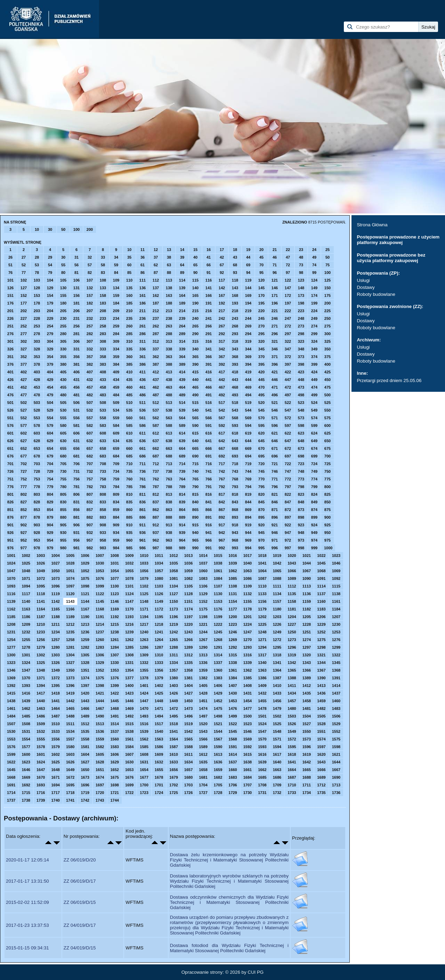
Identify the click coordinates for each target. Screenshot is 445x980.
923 (301, 525)
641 (209, 441)
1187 (41, 617)
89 (182, 273)
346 (275, 349)
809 (116, 494)
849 (314, 502)
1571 (277, 739)
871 (275, 510)
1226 (277, 624)
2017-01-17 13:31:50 (27, 881)
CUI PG (256, 972)
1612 (203, 754)
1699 (129, 785)
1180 (277, 609)
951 (10, 540)
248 (301, 318)
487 (156, 395)
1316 (248, 655)
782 (90, 487)
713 (169, 464)
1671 (55, 777)
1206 (321, 617)
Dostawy (366, 287)
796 (275, 487)
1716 (41, 793)
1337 (218, 663)
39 (182, 257)
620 (261, 433)
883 (103, 517)
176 (10, 303)
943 (235, 533)
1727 (203, 793)
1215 (114, 624)
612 (156, 433)
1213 (85, 624)
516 (209, 403)
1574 (321, 739)
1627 (85, 762)
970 (261, 540)
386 (143, 364)
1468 (114, 708)
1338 (233, 663)
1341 (277, 663)
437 (156, 380)
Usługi (363, 280)
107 (90, 280)
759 (116, 479)
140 (195, 288)
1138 (336, 594)
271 (275, 326)
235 (129, 318)
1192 (114, 617)
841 (209, 502)
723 (301, 464)
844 (248, 502)
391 (209, 364)
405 (63, 372)
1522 (233, 724)
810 (129, 494)
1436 (321, 693)
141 (209, 288)
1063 (248, 571)
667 (222, 448)
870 (261, 510)
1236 (85, 632)
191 (209, 303)
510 (129, 403)
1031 (114, 563)
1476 (233, 708)
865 (195, 510)
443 (235, 380)
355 (63, 357)
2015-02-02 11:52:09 (27, 902)
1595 (292, 747)
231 (76, 318)
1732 (277, 793)
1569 (248, 739)
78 (37, 273)
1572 (292, 739)
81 (76, 273)
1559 (100, 739)
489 (182, 395)
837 (156, 502)
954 (50, 540)
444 (248, 380)
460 (129, 387)
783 (103, 487)
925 (327, 525)
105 (63, 280)
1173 (173, 609)
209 (116, 311)
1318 (277, 655)
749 (314, 471)
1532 (41, 731)
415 (195, 372)
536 (143, 410)
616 (209, 433)
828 (37, 502)
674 (314, 448)
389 (182, 364)
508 (103, 403)
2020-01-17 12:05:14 (27, 860)
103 (37, 280)
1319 (292, 655)
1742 (85, 800)
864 (182, 510)
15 (195, 250)
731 (76, 471)
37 (156, 257)
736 (143, 471)
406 (76, 372)
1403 (173, 686)
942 (222, 533)
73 (301, 265)
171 (275, 295)
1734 (307, 793)
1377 (129, 678)
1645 (11, 770)
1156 (262, 601)
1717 (55, 793)
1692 (26, 785)
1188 (55, 617)
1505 (321, 716)
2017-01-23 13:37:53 (27, 925)
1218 (159, 624)
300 (327, 334)
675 (327, 448)
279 (50, 334)
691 (209, 456)
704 (50, 464)
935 (129, 533)
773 (301, 479)
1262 (129, 640)
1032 (129, 563)
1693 (41, 785)
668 (235, 448)
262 (156, 326)
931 (76, 533)
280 (63, 334)
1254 (11, 640)
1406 (218, 686)
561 (143, 418)
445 (261, 380)
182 (90, 303)
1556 (55, 739)
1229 (321, 624)
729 (50, 471)
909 (116, 525)
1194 (144, 617)
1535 (85, 731)
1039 (233, 563)
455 (63, 387)
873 (301, 510)
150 (327, 288)
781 (76, 487)
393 (235, 364)
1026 (41, 563)
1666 (321, 770)
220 (261, 311)
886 (143, 517)
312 (156, 341)
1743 (100, 800)
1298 (321, 647)
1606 (114, 754)
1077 (114, 578)
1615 (248, 754)
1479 (277, 708)
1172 (159, 609)
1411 (292, 686)
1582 (100, 747)
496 (275, 395)
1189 (70, 617)
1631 (144, 762)
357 (90, 357)
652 (24, 448)
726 (10, 471)
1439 (26, 701)
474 (314, 387)
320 (261, 341)
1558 (85, 739)
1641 (292, 762)
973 (301, 540)
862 (156, 510)
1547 (262, 731)
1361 (233, 670)
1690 (336, 777)
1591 (233, 747)
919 (248, 525)
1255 (26, 640)
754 (50, 479)
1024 (11, 563)
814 (182, 494)
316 (209, 341)
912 (156, 525)
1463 (41, 708)
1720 (100, 793)
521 (275, 403)
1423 (129, 693)
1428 (203, 693)
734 (116, 471)
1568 (233, 739)
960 (129, 540)
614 (182, 433)
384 (116, 364)
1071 (26, 578)
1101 (129, 586)
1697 (100, 785)
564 (182, 418)
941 (209, 533)
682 (90, 456)
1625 (55, 762)
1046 (336, 563)
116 (209, 280)
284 (116, 334)
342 (222, 349)
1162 (11, 609)
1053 (100, 571)
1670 (41, 777)
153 (37, 295)
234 (116, 318)
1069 (336, 571)
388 (169, 364)
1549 (292, 731)
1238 (114, 632)
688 (169, 456)
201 (10, 311)
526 (10, 410)
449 (314, 380)
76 (10, 273)
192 (222, 303)
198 (301, 303)
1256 (41, 640)
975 (327, 540)
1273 (292, 640)
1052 (85, 571)
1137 (321, 594)
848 (301, 502)
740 (195, 471)
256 (76, 326)
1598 (336, 747)
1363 (262, 670)
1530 (11, 731)
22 (288, 250)
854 (50, 510)
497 (288, 395)
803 (37, 494)
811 (143, 494)
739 (182, 471)
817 (222, 494)
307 (90, 341)
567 (222, 418)
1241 (159, 632)
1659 (218, 770)
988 (169, 548)
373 (301, 357)
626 (10, 441)
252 (24, 326)
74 (314, 265)
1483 (336, 708)
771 (275, 479)
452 (24, 387)
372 (288, 357)
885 (129, 517)
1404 (188, 686)
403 (37, 372)
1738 (26, 800)
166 (209, 295)
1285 (129, 647)
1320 (307, 655)
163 (169, 295)
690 (195, 456)
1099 (100, 586)
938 (169, 533)
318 (235, 341)
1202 (262, 617)
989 (182, 548)
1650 (85, 770)
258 (103, 326)
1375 (100, 678)
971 (275, 540)
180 (63, 303)
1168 (100, 609)
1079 (144, 578)
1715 (26, 793)
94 (248, 273)
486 (143, 395)
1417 (41, 693)
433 (103, 380)
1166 (70, 609)
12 (156, 250)
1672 (70, 777)
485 (129, 395)
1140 (26, 601)
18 (235, 250)
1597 (321, 747)
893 (235, 517)
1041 (262, 563)
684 (116, 456)
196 (275, 303)
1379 (159, 678)
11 (143, 250)
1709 (277, 785)
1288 (173, 647)
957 (90, 540)
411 (143, 372)
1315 (233, 655)
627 (24, 441)
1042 (277, 563)
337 (156, 349)
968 (235, 540)
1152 (203, 601)
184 (116, 303)
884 (116, 517)
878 (37, 517)
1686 (277, 777)
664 (182, 448)
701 (10, 464)
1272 (277, 640)
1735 (321, 793)
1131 (233, 594)
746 (275, 471)
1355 (144, 670)
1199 (218, 617)
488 (169, 395)
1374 (85, 678)
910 (129, 525)
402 (24, 372)
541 (209, 410)
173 (301, 295)
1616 (262, 754)
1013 (188, 556)
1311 (173, 655)
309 (116, 341)
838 (169, 502)
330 (63, 349)
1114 (321, 586)
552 (24, 418)
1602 (55, 754)
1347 (26, 670)
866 (209, 510)
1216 (129, 624)
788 (169, 487)
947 (288, 533)
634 (116, 441)
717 (222, 464)
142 (222, 288)
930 (63, 533)
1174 (188, 609)
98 (301, 273)
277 (24, 334)
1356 (159, 670)
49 (314, 257)
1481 (307, 708)
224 (314, 311)
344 (248, 349)
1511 (70, 724)
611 (143, 433)
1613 (218, 754)
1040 (248, 563)
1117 (26, 594)
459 (116, 387)
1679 (173, 777)
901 (10, 525)
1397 (85, 686)
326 (10, 349)
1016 (233, 556)
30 (50, 229)
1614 (233, 754)
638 (169, 441)
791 (209, 487)
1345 (336, 663)
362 (156, 357)
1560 (114, 739)
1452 (218, 701)
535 (129, 410)
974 (314, 540)
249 (314, 318)
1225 (262, 624)
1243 (188, 632)
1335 (188, 663)
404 (50, 372)
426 (10, 380)
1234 (55, 632)
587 (156, 426)
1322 (336, 655)
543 (235, 410)
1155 (248, 601)
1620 (321, 754)
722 (288, 464)
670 (261, 448)
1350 (70, 670)
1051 (70, 571)
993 (235, 548)
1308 (129, 655)
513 (169, 403)
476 (10, 395)
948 (301, 533)
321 (275, 341)
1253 (336, 632)
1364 (277, 670)
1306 (100, 655)
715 (195, 464)
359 (116, 357)
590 (195, 426)
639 (182, 441)
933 (103, 533)
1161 (336, 601)
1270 (248, 640)
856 (76, 510)
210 (129, 311)
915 (195, 525)
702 (24, 464)
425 (327, 372)
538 (169, 410)
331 (76, 349)
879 (50, 517)
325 (327, 341)
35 (129, 257)
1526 (292, 724)
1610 (173, 754)
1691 (11, 785)
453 (37, 387)
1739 (41, 800)
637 (156, 441)
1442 (70, 701)
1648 (55, 770)
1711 (307, 785)
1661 (248, 770)
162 (156, 295)
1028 (70, 563)
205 (63, 311)
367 (222, 357)
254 (50, 326)
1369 (11, 678)
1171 (144, 609)
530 (63, 410)
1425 (159, 693)
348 (301, 349)
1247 (248, 632)
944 (248, 533)
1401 (144, 686)
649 (314, 441)
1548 (277, 731)
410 (129, 372)
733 (103, 471)
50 (63, 229)
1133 (262, 594)
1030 (100, 563)
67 (222, 265)
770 (261, 479)
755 (63, 479)
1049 (41, 571)
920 (261, 525)
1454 (248, 701)
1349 (55, 670)
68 (235, 265)
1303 (55, 655)
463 (169, 387)
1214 (100, 624)
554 (50, 418)
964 (182, 540)
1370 (26, 678)
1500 (248, 716)
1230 (336, 624)
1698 (114, 785)
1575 (336, 739)
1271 (262, 640)
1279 (41, 647)
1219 (173, 624)
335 (129, 349)
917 (222, 525)
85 (129, 273)
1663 (277, 770)
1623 (26, 762)
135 (129, 288)
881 (76, 517)
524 (314, 403)
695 (261, 456)
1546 (248, 731)
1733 (292, 793)
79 (50, 273)
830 (63, 502)
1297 (307, 647)
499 (314, 395)
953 (37, 540)
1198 (203, 617)
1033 (144, 563)
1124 (129, 594)
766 (209, 479)
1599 (11, 754)
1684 (248, 777)
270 (261, 326)
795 (261, 487)
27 (24, 257)
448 (301, 380)
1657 (188, 770)
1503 (292, 716)
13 (169, 250)
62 (156, 265)
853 (37, 510)
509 (116, 403)
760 (129, 479)
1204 (292, 617)
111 (143, 280)
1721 (114, 793)
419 (248, 372)
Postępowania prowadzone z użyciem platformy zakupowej (398, 240)
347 (288, 349)
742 (222, 471)
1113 (307, 586)
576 (10, 426)
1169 (114, 609)
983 (103, 548)
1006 (85, 556)
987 (156, 548)
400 (327, 364)
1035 (173, 563)
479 (50, 395)
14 (182, 250)
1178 (248, 609)
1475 (218, 708)
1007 (100, 556)
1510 (55, 724)
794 (248, 487)
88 (169, 273)
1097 (70, 586)
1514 (114, 724)
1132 (248, 594)
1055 (129, 571)
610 (129, 433)
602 (24, 433)
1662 (262, 770)
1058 (173, 571)
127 (24, 288)
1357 (173, 670)
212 (156, 311)
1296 (292, 647)
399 (314, 364)
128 (37, 288)
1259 (85, 640)
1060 (203, 571)
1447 (144, 701)
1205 (307, 617)
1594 (277, 747)
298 (301, 334)
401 (10, 372)
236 (143, 318)
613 (169, 433)
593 (235, 426)
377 (24, 364)
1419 (70, 693)
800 (327, 487)
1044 (307, 563)
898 (301, 517)
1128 (188, 594)
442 (222, 380)
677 (24, 456)
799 (314, 487)
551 (10, 418)
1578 (41, 747)
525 (327, 403)
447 (288, 380)
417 (222, 372)
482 (90, 395)
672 (288, 448)
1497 (203, 716)
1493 (144, 716)
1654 (144, 770)
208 (103, 311)
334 (116, 349)
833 (103, 502)
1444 (100, 701)
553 (37, 418)
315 (195, 341)
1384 (233, 678)
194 (248, 303)
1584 (129, 747)
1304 (70, 655)
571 (275, 418)
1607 (129, 754)
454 (50, 387)
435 (129, 380)
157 (90, 295)
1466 (85, 708)
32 (90, 257)
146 (275, 288)
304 (50, 341)
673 (301, 448)
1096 (55, 586)
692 (222, 456)
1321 (321, 655)
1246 (233, 632)
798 (301, 487)
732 (90, 471)
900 (327, 517)
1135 (292, 594)
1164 (41, 609)
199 (314, 303)
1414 (336, 686)
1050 (55, 571)
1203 (277, 617)
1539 (144, 731)
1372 (55, 678)
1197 (188, 617)
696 (275, 456)
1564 (173, 739)
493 (235, 395)
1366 (307, 670)
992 (222, 548)
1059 (188, 571)
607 (90, 433)
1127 (173, 594)
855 (63, 510)
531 (76, 410)
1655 (159, 770)
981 (76, 548)
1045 (321, 563)
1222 (218, 624)
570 (261, 418)
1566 (203, 739)
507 (90, 403)
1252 (321, 632)
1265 (173, 640)
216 (209, 311)
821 (275, 494)
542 (222, 410)
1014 (203, 556)
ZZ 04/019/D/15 (80, 948)
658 (103, 448)
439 (182, 380)
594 (248, 426)
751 (10, 479)
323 (301, 341)
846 (275, 502)
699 (314, 456)
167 (222, 295)
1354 (129, 670)
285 (129, 334)
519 (248, 403)
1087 (262, 578)
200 (90, 229)
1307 (114, 655)
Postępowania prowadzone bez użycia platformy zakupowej (391, 258)
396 (275, 364)
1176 (218, 609)
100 (76, 229)
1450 (188, 701)
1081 (173, 578)
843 (235, 502)
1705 (218, 785)
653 (37, 448)
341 (209, 349)
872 (288, 510)
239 (182, 318)
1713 (336, 785)
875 (327, 510)
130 (63, 288)
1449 (173, 701)
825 (327, 494)
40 (195, 257)
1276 (336, 640)
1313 (203, 655)
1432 (262, 693)
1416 (26, 693)
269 (248, 326)
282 (90, 334)
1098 (85, 586)
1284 (114, 647)
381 (76, 364)
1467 (100, 708)
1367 (321, 670)
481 (76, 395)
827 (24, 502)
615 (195, 433)
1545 (233, 731)
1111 (277, 586)
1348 (41, 670)
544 (248, 410)
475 (327, 387)
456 (76, 387)
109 (116, 280)
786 (143, 487)
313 (169, 341)
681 (76, 456)
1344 (321, 663)
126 (10, 288)
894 (248, 517)
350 (327, 349)
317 (222, 341)
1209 (26, 624)
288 (169, 334)
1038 (218, 563)
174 (314, 295)
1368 (336, 670)
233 (103, 318)
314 (182, 341)
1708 (262, 785)
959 (116, 540)
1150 (173, 601)
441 (209, 380)
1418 (55, 693)
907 (90, 525)
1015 (218, 556)
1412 (307, 686)
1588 (188, 747)
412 (156, 372)
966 (209, 540)
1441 (55, 701)
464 (182, 387)
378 (37, 364)
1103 (159, 586)
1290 (203, 647)
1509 (41, 724)
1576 (11, 747)
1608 (144, 754)
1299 (336, 647)
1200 (233, 617)
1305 (85, 655)
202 (24, 311)
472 (288, 387)
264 (182, 326)
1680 (188, 777)
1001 (11, 556)
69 (248, 265)
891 (209, 517)
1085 (233, 578)
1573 (307, 739)
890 (195, 517)
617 (222, 433)
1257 (55, 640)
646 (275, 441)
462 (156, 387)
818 (235, 494)
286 (143, 334)
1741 (70, 800)
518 (235, 403)
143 (235, 288)
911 (143, 525)
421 (275, 372)
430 (63, 380)
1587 (173, 747)
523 (301, 403)
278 (37, 334)
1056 (144, 571)
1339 (248, 663)
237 (156, 318)
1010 (144, 556)
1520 (203, 724)
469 (248, 387)
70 (261, 265)
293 (235, 334)
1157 (277, 601)
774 (314, 479)
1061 (218, 571)
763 (169, 479)
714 (182, 464)
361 (143, 357)
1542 (188, 731)
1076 (100, 578)
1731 (262, 793)
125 (327, 280)
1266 (188, 640)
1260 (100, 640)
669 (248, 448)
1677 (144, 777)
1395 (55, 686)
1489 (85, 716)
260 (129, 326)
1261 (114, 640)
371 (275, 357)
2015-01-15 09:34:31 (27, 948)
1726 (188, 793)
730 (63, 471)
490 (195, 395)
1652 (114, 770)
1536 (100, 731)
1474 (203, 708)
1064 (262, 571)
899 (314, 517)
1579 (55, 747)
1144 (85, 601)
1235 (70, 632)
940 (195, 533)
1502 (277, 716)
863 (169, 510)
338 (169, 349)
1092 (336, 578)
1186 (26, 617)
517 (222, 403)
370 (261, 357)
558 (103, 418)
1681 (203, 777)
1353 (114, 670)
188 (169, 303)
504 (50, 403)
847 (288, 502)
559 (116, 418)
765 (195, 479)
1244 (203, 632)
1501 (262, 716)
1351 (85, 670)
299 (314, 334)
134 (116, 288)
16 (209, 250)
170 (261, 295)
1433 (277, 693)
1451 (203, 701)
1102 (144, 586)
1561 (129, 739)
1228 (307, 624)
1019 (277, 556)
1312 (188, 655)
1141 (41, 601)
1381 (188, 678)
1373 (70, 678)
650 (327, 441)
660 (129, 448)
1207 (336, 617)
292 (222, 334)
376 (10, 364)
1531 (26, 731)
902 (24, 525)
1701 (159, 785)
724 (314, 464)
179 (50, 303)
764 (182, 479)
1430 (233, 693)
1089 (292, 578)
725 (327, 464)
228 (37, 318)
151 (10, 295)
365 (195, 357)
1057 (159, 571)
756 (76, 479)
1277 (11, 647)
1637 (233, 762)
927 (24, 533)
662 (156, 448)
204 (50, 311)
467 (222, 387)
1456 (277, 701)
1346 (11, 670)
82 (90, 273)
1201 (248, 617)
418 (235, 372)
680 (63, 456)
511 (143, 403)
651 (10, 448)
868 (235, 510)
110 (129, 280)
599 (314, 426)
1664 (292, 770)
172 (288, 295)
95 (261, 273)
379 (50, 364)
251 (10, 326)
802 (24, 494)
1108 (233, 586)
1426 (173, 693)
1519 (188, 724)
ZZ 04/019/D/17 (80, 925)
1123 (114, 594)
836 (143, 502)
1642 (307, 762)
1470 (144, 708)
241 (209, 318)
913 (169, 525)
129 (50, 288)
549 (314, 410)
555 (63, 418)
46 (275, 257)
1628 (100, 762)
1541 (173, 731)
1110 (262, 586)
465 (195, 387)
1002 (26, 556)
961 (143, 540)
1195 (159, 617)
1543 (203, 731)
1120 (70, 594)
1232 (26, 632)
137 (156, 288)
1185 (11, 617)
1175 (203, 609)
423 (301, 372)
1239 (129, 632)
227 (24, 318)
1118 (41, 594)
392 (222, 364)
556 (76, 418)
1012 (173, 556)
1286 (144, 647)
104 (50, 280)
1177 (233, 609)
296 (275, 334)
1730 (248, 793)
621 (275, 433)
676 (10, 456)
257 (90, 326)
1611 (188, 754)
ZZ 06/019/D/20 (80, 860)
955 (63, 540)
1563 (159, 739)
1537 (114, 731)
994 (248, 548)
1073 (55, 578)
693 (235, 456)
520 (261, 403)
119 (248, 280)
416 (209, 372)
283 (103, 334)
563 (169, 418)
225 (327, 311)
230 (63, 318)
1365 (292, 670)
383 (103, 364)
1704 (203, 785)
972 (288, 540)
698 (301, 456)
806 (76, 494)
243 (235, 318)
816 (209, 494)
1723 (144, 793)
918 (235, 525)
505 (63, 403)
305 (63, 341)
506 (76, 403)
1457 (292, 701)
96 (275, 273)
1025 (26, 563)
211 (143, 311)
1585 (144, 747)
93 (235, 273)
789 (182, 487)
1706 (233, 785)
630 (63, 441)
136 (143, 288)
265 (195, 326)
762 (156, 479)
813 (169, 494)
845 (261, 502)
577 (24, 426)
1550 (307, 731)
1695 (70, 785)
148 (301, 288)
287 (156, 334)
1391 (336, 678)
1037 (203, 563)
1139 (11, 601)
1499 (233, 716)
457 (90, 387)
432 (90, 380)
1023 (336, 556)
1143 (70, 601)
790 (195, 487)
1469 (129, 708)
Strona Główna (372, 225)
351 (10, 357)
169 (248, 295)
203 (37, 311)
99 (314, 273)
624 (314, 433)
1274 (307, 640)
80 (63, 273)
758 (103, 479)
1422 (114, 693)
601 (10, 433)
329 (50, 349)
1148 (144, 601)
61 (143, 265)
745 (261, 471)
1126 (159, 594)
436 (143, 380)
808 (103, 494)
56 (76, 265)
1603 (70, 754)
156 (76, 295)
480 (63, 395)
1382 (203, 678)
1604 (85, 754)
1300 (11, 655)
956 (76, 540)
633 (103, 441)
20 (261, 250)
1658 (203, 770)
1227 (292, 624)
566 (209, 418)
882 (90, 517)
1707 (248, 785)
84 (116, 273)
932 (90, 533)
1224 (248, 624)
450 (327, 380)
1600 (26, 754)
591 (209, 426)
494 (248, 395)
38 (169, 257)
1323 (11, 663)
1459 (321, 701)
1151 (188, 601)
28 (37, 257)
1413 (321, 686)
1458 (307, 701)
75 (327, 265)
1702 (173, 785)
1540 (159, 731)
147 (288, 288)
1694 (55, 785)
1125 (144, 594)
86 (143, 273)
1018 (262, 556)
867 (222, 510)
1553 (11, 739)
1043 (292, 563)
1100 (114, 586)
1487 (55, 716)
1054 (114, 571)
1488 (70, 716)
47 (288, 257)
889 (182, 517)
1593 (262, 747)
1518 (173, 724)
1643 (321, 762)
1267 (203, 640)
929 (50, 533)
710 (129, 464)
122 (288, 280)
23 (301, 250)
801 (10, 494)
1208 (11, 624)
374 (314, 357)
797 (288, 487)
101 (10, 280)
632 (90, 441)
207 (90, 311)
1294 (262, 647)
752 (24, 479)
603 (37, 433)
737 (156, 471)
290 (195, 334)
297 (288, 334)
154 (50, 295)
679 (50, 456)
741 (209, 471)
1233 (41, 632)
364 (182, 357)
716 (209, 464)
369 (248, 357)
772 (288, 479)
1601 (41, 754)
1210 (41, 624)
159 (116, 295)
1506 (336, 716)
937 (156, 533)
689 (182, 456)
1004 (55, 556)
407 (90, 372)
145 (261, 288)
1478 (262, 708)
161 (143, 295)
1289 (188, 647)
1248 (262, 632)
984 (116, 548)
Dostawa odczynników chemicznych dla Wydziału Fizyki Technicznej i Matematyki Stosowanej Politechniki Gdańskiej (229, 902)
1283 (100, 647)
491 (209, 395)
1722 (129, 793)
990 (195, 548)
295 (261, 334)
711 (143, 464)
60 (129, 265)
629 (50, 441)
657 (90, 448)
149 (314, 288)
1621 (336, 754)
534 (116, 410)
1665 (307, 770)
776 (10, 487)
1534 (70, 731)
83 (103, 273)
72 (288, 265)
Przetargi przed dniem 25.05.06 (389, 380)
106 (76, 280)
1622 (11, 762)
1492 (129, 716)
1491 (114, 716)
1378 (144, 678)
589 (182, 426)
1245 (218, 632)
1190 (85, 617)
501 (10, 403)
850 (327, 502)
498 (301, 395)
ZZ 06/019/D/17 (80, 881)
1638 (248, 762)
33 (103, 257)
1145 (100, 601)
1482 (321, 708)
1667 (336, 770)
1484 (11, 716)
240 (195, 318)
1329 (100, 663)
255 (63, 326)
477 (24, 395)
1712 (321, 785)
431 (76, 380)
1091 (321, 578)
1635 (203, 762)
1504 (307, 716)
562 (156, 418)
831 (76, 502)
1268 (218, 640)
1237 (100, 632)
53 (37, 265)
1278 (26, 647)
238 (169, 318)
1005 (70, 556)
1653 (129, 770)
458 (103, 387)
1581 (85, 747)
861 (143, 510)
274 (314, 326)
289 (182, 334)
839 (182, 502)
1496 (188, 716)
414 (182, 372)
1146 (114, 601)
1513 (100, 724)
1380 (173, 678)
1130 (218, 594)
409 (116, 372)
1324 (26, 663)
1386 (262, 678)
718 (235, 464)
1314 (218, 655)
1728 (218, 793)
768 (235, 479)
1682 (218, 777)
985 (129, 548)
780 (63, 487)
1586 (159, 747)
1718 (70, 793)
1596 (307, 747)
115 (195, 280)
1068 (321, 571)
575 (327, 418)
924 (314, 525)
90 (195, 273)
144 (248, 288)
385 (129, 364)
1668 (11, 777)
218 (235, 311)
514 (182, 403)
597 (288, 426)
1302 (41, 655)
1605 (100, 754)
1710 (292, 785)
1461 (11, 708)
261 (143, 326)
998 (301, 548)
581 (76, 426)
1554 (26, 739)
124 (314, 280)
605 (63, 433)
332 (90, 349)
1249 (277, 632)
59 (116, 265)
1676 (129, 777)
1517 (159, 724)
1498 (218, 716)
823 (301, 494)
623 (301, 433)
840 (195, 502)
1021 (307, 556)
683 (103, 456)
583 (103, 426)
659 (116, 448)
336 (143, 349)
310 (129, 341)
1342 (292, 663)
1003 (41, 556)
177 (24, 303)
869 (248, 510)
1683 (233, 777)
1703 (188, 785)
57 (90, 265)
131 (76, 288)
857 (90, 510)
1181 (292, 609)
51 (10, 265)
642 (222, 441)
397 (288, 364)
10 (37, 229)
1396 (70, 686)
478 (37, 395)
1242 (173, 632)
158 (103, 295)
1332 (144, 663)
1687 (292, 777)
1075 (85, 578)
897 (288, 517)
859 (116, 510)
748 (301, 471)
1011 (159, 556)
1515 (129, 724)
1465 (70, 708)
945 (261, 533)
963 (169, 540)
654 (50, 448)
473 (301, 387)
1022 (321, 556)
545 (261, 410)
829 (50, 502)
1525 (277, 724)
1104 (173, 586)
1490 (100, 716)
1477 (248, 708)
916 (209, 525)
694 (248, 456)
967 (222, 540)
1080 (159, 578)
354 (50, 357)
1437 (336, 693)
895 (261, 517)
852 (24, 510)
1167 (85, 609)
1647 (41, 770)
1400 (129, 686)
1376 (114, 678)
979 (50, 548)
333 (103, 349)
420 (261, 372)
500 (327, 395)
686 (143, 456)
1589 (203, 747)
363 (169, 357)
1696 (85, 785)
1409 (262, 686)
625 (327, 433)
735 (129, 471)
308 (103, 341)
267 (222, 326)
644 (248, 441)
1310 (159, 655)
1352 (100, 670)
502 (24, 403)
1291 (218, 647)
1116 (11, 594)
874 (314, 510)
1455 (262, 701)
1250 (292, 632)
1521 (218, 724)
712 (156, 464)
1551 (321, 731)
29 (50, 257)
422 (288, 372)
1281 (70, 647)
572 (288, 418)
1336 (203, 663)
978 (37, 548)
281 (76, 334)
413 (169, 372)
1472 (173, 708)
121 (275, 280)
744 (248, 471)
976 (10, 548)
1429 (218, 693)
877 (24, 517)
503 (37, 403)
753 (37, 479)
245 (261, 318)
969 (248, 540)
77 (24, 273)
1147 (129, 601)
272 (288, 326)
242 (222, 318)
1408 (248, 686)
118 (235, 280)
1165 (55, 609)
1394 (41, 686)
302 (24, 341)
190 (195, 303)
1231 (11, 632)
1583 (114, 747)
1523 (248, 724)
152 (24, 295)
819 (248, 494)
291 (209, 334)
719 (248, 464)
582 (90, 426)
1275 (321, 640)
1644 (336, 762)
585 (129, 426)
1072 (41, 578)
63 (169, 265)
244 (248, 318)
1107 (218, 586)
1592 (248, 747)
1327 (70, 663)
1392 (11, 686)
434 (116, 380)
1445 (114, 701)
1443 (85, 701)
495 (261, 395)
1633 (173, 762)
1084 (218, 578)
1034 (159, 563)
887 (156, 517)
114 (182, 280)
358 (103, 357)
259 (116, 326)
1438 (11, 701)
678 (37, 456)
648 (301, 441)
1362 (248, 670)
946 (275, 533)
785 (129, 487)
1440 (41, 701)
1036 (188, 563)
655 (63, 448)
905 (63, 525)
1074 (70, 578)
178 (37, 303)
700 (327, 456)
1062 (233, 571)
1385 (248, 678)
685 (129, 456)
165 (195, 295)
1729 (233, 793)
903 (37, 525)
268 (235, 326)
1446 (129, 701)
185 (129, 303)
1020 (292, 556)
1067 (307, 571)
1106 (203, 586)
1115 (336, 586)
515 (195, 403)
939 (182, 533)
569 (248, 418)
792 (222, 487)
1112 (292, 586)
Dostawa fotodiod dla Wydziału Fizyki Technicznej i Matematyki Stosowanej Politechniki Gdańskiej (229, 948)
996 (275, 548)
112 (156, 280)
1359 (203, 670)
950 (327, 533)
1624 (41, 762)
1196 (173, 617)
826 (10, 502)
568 (235, 418)
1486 (41, 716)
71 (275, 265)
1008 (114, 556)
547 (288, 410)
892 (222, 517)
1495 (173, 716)
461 (143, 387)
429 (50, 380)
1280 (55, 647)
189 (182, 303)
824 (314, 494)
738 (169, 471)
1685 (262, 777)
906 (76, 525)
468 (235, 387)
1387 (277, 678)
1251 (307, 632)
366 (209, 357)
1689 (321, 777)
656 (76, 448)
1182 (307, 609)
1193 (129, 617)
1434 (292, 693)
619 (248, 433)
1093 (11, 586)
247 (288, 318)
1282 (85, 647)
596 (275, 426)
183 (103, 303)
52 (24, 265)
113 (169, 280)
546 (275, 410)
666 (209, 448)
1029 (85, 563)
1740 (55, 800)
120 (261, 280)
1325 (41, 663)
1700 (144, 785)
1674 (100, 777)
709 (116, 464)
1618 (292, 754)
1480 (292, 708)
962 (156, 540)
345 (261, 349)
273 (301, 326)
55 (63, 265)
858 (103, 510)
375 (327, 357)
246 (275, 318)
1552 (336, 731)
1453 (233, 701)
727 (24, 471)
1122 (100, 594)
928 (37, 533)
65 (195, 265)
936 (143, 533)
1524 (262, 724)
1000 (328, 548)
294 (248, 334)
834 (116, 502)
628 (37, 441)
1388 (292, 678)
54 (50, 265)
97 (288, 273)
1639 (262, 762)
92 (222, 273)
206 (76, 311)
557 (90, 418)
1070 (11, 578)
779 (50, 487)
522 (288, 403)
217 (222, 311)
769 (248, 479)
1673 (85, 777)
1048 (26, 571)
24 (314, 250)
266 (209, 326)
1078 (129, 578)
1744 (114, 800)
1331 (129, 663)
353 (37, 357)
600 (327, 426)
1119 (55, 594)
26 (10, 257)
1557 (70, 739)
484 (116, 395)
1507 (11, 724)
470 (261, 387)
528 (37, 410)
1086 (248, 578)
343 (235, 349)
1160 (321, 601)
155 (63, 295)
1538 (129, 731)
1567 (218, 739)
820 (261, 494)
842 (222, 502)
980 (63, 548)
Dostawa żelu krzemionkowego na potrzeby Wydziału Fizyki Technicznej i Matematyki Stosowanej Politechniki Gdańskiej (229, 860)
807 (90, 494)
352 (24, 357)
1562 (144, 739)
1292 (233, 647)
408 (103, 372)
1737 (11, 800)
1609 (159, 754)
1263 (144, 640)
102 (24, 280)
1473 (188, 708)
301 (10, 341)
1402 (159, 686)
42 (222, 257)
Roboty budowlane (376, 294)
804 (50, 494)
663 (169, 448)
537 (156, 410)
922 (288, 525)
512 (156, 403)
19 (248, 250)
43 (235, 257)
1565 (188, 739)
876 (10, 517)
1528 (321, 724)
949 (314, 533)
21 (275, 250)
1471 (159, 708)
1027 (55, 563)
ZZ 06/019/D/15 (80, 902)
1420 (85, 693)
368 (235, 357)
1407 (233, 686)
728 (37, 471)
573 (301, 418)
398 (301, 364)
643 (235, 441)
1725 (173, 793)
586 (143, 426)
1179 (262, 609)
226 (10, 318)
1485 (26, 716)
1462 (26, 708)
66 (209, 265)
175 (327, 295)
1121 (85, 594)
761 (143, 479)
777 (24, 487)
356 (76, 357)
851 (10, 510)
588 (169, 426)
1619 (307, 754)
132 (90, 288)
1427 (188, 693)
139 (182, 288)
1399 (114, 686)
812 (156, 494)
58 (103, 265)
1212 (70, 624)
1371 (41, 678)
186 (143, 303)
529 (50, 410)
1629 (114, 762)
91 (209, 273)
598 (301, 426)
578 (37, 426)
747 (288, 471)
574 (314, 418)
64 (182, 265)
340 (195, 349)
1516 (144, 724)
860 (129, 510)
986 (143, 548)
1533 (55, 731)
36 (143, 257)
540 (195, 410)
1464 (55, 708)
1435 (307, 693)
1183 (321, 609)
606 (76, 433)
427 (24, 380)
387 (156, 364)
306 (76, 341)
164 (182, 295)
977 (24, 548)
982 (90, 548)
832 (90, 502)
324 (314, 341)
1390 (321, 678)
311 (143, 341)
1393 (26, 686)
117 (222, 280)
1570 (262, 739)
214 (182, 311)
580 (63, 426)
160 (129, 295)
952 (24, 540)
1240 (144, 632)
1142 (55, 601)
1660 (233, 770)
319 (248, 341)
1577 (26, 747)
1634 (188, 762)
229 (50, 318)
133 (103, 288)
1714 (11, 793)
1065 (277, 571)
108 (103, 280)
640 (195, 441)
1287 (159, 647)
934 (116, 533)
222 (288, 311)
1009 (129, 556)
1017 (248, 556)
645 (261, 441)
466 (209, 387)
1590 (218, 747)
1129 (203, 594)
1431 (248, 693)
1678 (159, 777)
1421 (100, 693)
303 (37, 341)
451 (10, 387)
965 (195, 540)
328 (37, 349)
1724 (159, 793)
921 (275, 525)
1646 (26, 770)
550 (327, 410)
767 (222, 479)
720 (261, 464)
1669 (26, 777)
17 (222, 250)
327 (24, 349)
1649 (70, 770)
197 (288, 303)
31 (76, 257)
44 (248, 257)
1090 (307, 578)
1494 (159, 716)
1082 (188, 578)
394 (248, 364)
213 (169, 311)
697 (288, 456)
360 (129, 357)
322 (288, 341)
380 (63, 364)
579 (50, 426)
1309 (144, 655)
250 (327, 318)
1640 (277, 762)
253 (37, 326)
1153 (218, 601)
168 (235, 295)
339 (182, 349)
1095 (41, 586)
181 (76, 303)
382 (90, 364)
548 (301, 410)
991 (209, 548)
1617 (277, 754)
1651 (100, 770)
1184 (336, 609)
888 (169, 517)
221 (275, 311)
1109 (248, 586)
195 (261, 303)
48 (301, 257)
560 (129, 418)
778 (37, 487)
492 (222, 395)
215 (195, 311)
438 (169, 380)
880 (63, 517)
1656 (173, 770)
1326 (55, 663)
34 (116, 257)
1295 (277, 647)
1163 (26, 609)
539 (182, 410)
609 (116, 433)
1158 (292, 601)
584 (116, 426)
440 (195, 380)
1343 (307, 663)
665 (195, 448)
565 (195, 418)
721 (275, 464)
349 (314, 349)
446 (275, 380)
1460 (336, 701)
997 (288, 548)
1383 (218, 678)
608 (103, 433)
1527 (307, 724)
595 (261, 426)
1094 (26, 586)
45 (261, 257)
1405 (203, 686)
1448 (159, 701)
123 (301, 280)
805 (63, 494)
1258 (70, 640)
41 (209, 257)
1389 (307, 678)
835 (129, 502)
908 (103, 525)
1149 (159, 601)
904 (50, 525)
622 (288, 433)
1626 (70, 762)
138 (169, 288)
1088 (277, 578)
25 (327, 250)
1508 (26, 724)
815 (195, 494)
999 (314, 548)
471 (275, 387)
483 (103, 395)
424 (314, 372)
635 (129, 441)
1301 (26, 655)
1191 (100, 617)
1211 (55, 624)
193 (235, 303)
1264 (159, 640)
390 (195, 364)
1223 (233, 624)
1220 (188, 624)
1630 (129, 762)
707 (90, 464)
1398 (100, 686)
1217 (144, 624)
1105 (188, 586)
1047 (11, 571)
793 (235, 487)
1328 (85, 663)
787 (156, 487)
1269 (233, 640)
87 (156, 273)
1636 (218, 762)
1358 (188, 670)
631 (76, 441)
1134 (277, 594)
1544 (218, 731)
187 (156, 303)
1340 (262, 663)
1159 (307, 601)
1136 (307, 594)
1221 (203, 624)
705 (63, 464)
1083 (203, 578)
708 (103, 464)
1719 (85, 793)
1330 (114, 663)
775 (327, 479)
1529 (336, 724)
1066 (292, 571)
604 (50, 433)
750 (327, 471)
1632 (159, 762)
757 (90, 479)
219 (248, 311)
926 (10, 533)
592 (222, 426)
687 (156, 456)
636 (143, 441)
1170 (129, 609)
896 (275, 517)
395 (261, 364)
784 (116, 487)
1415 (11, 693)
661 (143, 448)
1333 (159, 663)
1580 (70, 747)
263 (169, 326)
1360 (218, 670)
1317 (262, 655)
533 (103, 410)
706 (76, 464)
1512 (85, 724)
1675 (114, 777)
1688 (307, 777)
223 (301, 311)
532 (90, 410)
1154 (233, 601)
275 (327, 326)
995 (261, 548)
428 (37, 380)
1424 (144, 693)
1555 (41, 739)
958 (103, 540)
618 (235, 433)
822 (288, 494)
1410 (277, 686)
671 (275, 448)
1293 (248, 647)
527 (24, 410)
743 (235, 471)
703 (37, 464)
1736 (336, 793)
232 (90, 318)
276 (10, 334)
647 (288, 441)
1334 (173, 663)
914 (182, 525)
